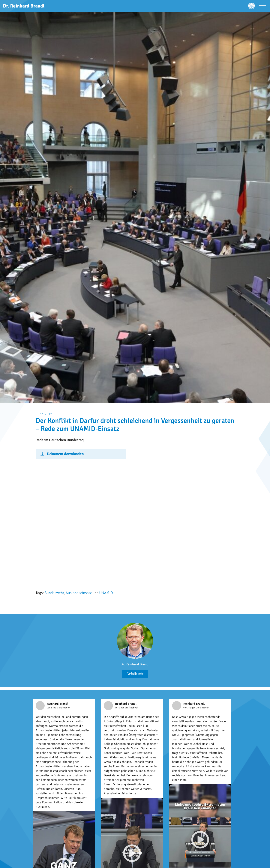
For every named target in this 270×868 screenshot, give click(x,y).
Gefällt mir (135, 674)
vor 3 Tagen (190, 708)
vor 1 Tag (52, 708)
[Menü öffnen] (263, 6)
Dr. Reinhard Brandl (135, 664)
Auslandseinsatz (79, 593)
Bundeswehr (54, 593)
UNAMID (106, 593)
